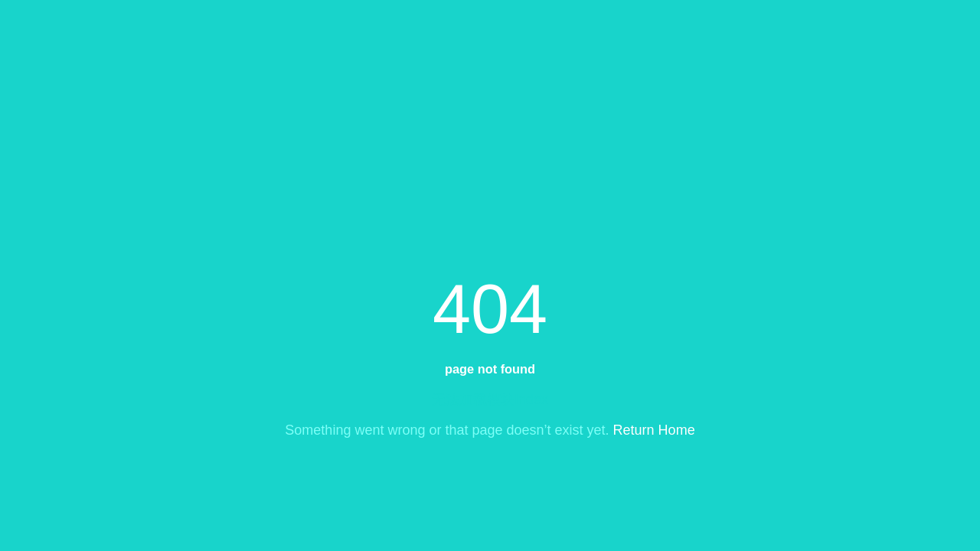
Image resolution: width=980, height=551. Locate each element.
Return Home (654, 430)
